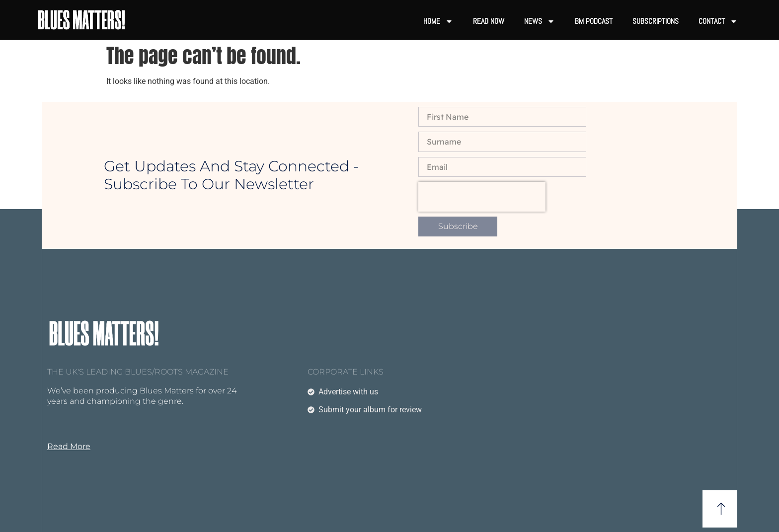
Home (438, 21)
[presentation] (482, 197)
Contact (718, 21)
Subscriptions (656, 21)
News (540, 21)
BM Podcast (594, 21)
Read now (489, 21)
